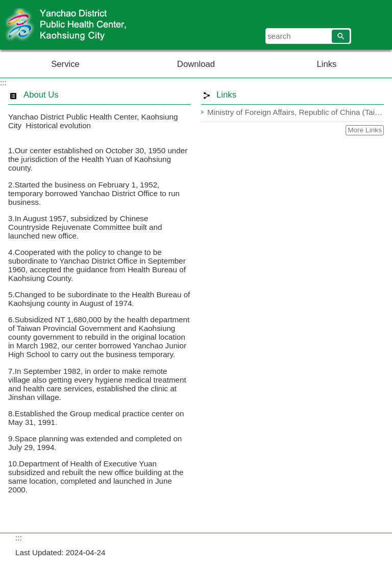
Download (196, 64)
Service (65, 64)
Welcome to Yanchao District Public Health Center (86, 25)
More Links (365, 130)
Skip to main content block (5, 5)
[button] (341, 36)
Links (326, 64)
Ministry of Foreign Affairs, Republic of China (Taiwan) (296, 112)
